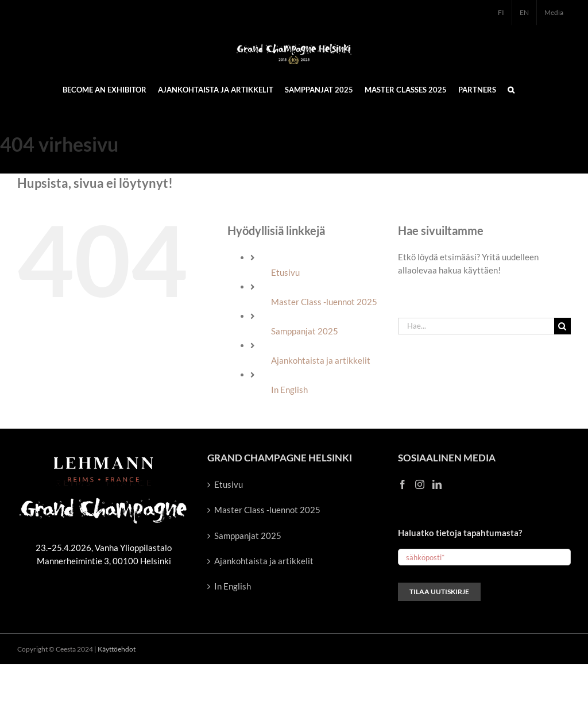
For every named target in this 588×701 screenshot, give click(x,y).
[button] (511, 89)
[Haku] (562, 326)
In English (289, 390)
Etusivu (285, 272)
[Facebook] (403, 484)
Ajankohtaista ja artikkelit (321, 360)
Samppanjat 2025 (305, 331)
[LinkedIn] (437, 484)
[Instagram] (420, 484)
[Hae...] (476, 326)
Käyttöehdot (117, 649)
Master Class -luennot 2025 (324, 302)
